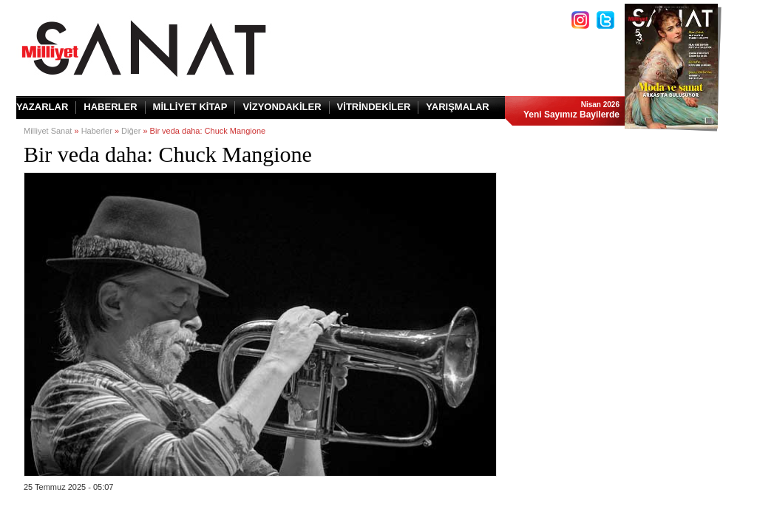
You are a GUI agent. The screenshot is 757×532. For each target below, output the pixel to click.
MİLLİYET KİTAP (190, 107)
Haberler (97, 131)
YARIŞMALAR (457, 107)
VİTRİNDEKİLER (374, 107)
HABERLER (110, 107)
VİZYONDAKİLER (282, 107)
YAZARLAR (42, 107)
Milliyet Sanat (48, 131)
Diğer (131, 131)
